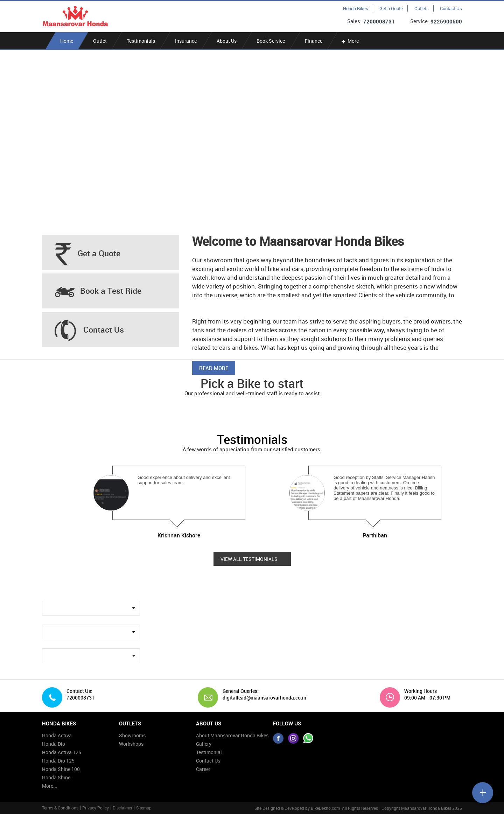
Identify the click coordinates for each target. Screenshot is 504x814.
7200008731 (379, 21)
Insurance (186, 41)
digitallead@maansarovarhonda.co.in (262, 698)
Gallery (204, 744)
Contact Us (451, 8)
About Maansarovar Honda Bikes (232, 735)
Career (203, 769)
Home (67, 41)
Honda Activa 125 (62, 752)
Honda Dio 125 (58, 761)
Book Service (271, 41)
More (349, 41)
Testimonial (209, 752)
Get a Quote (391, 8)
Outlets (422, 8)
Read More (214, 368)
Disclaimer (122, 808)
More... (50, 786)
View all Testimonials (249, 559)
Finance (314, 41)
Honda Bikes (356, 8)
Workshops (131, 744)
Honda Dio (54, 744)
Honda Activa (57, 735)
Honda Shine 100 (61, 769)
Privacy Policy (96, 808)
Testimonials (141, 41)
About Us (227, 41)
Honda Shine (56, 777)
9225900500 (446, 21)
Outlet (100, 41)
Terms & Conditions (60, 808)
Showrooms (132, 735)
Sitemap (144, 808)
